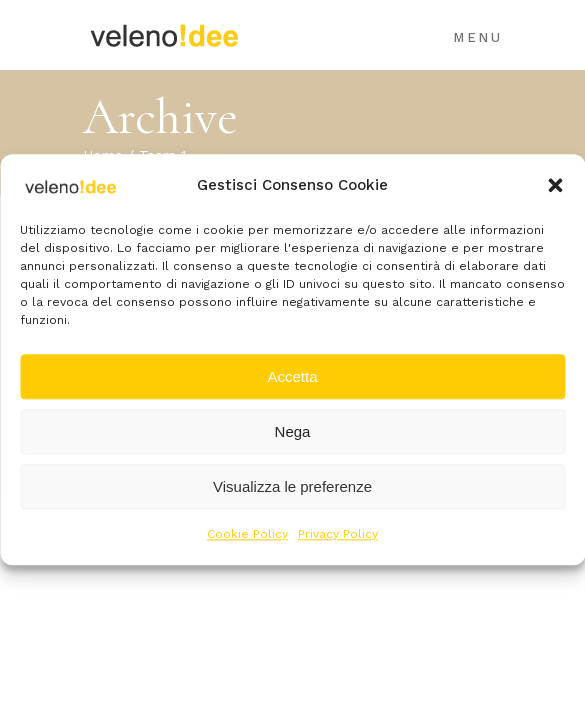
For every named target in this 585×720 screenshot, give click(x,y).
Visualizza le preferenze (292, 486)
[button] (555, 185)
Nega (293, 431)
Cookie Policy (247, 535)
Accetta (292, 376)
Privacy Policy (338, 535)
